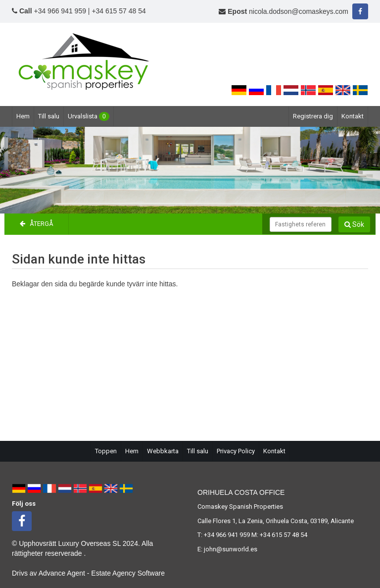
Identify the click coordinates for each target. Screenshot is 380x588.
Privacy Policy (236, 451)
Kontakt (353, 116)
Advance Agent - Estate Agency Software (102, 573)
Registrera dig (313, 116)
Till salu (49, 116)
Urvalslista (89, 116)
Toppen (106, 451)
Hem (23, 116)
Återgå (37, 224)
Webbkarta (163, 451)
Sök (354, 224)
